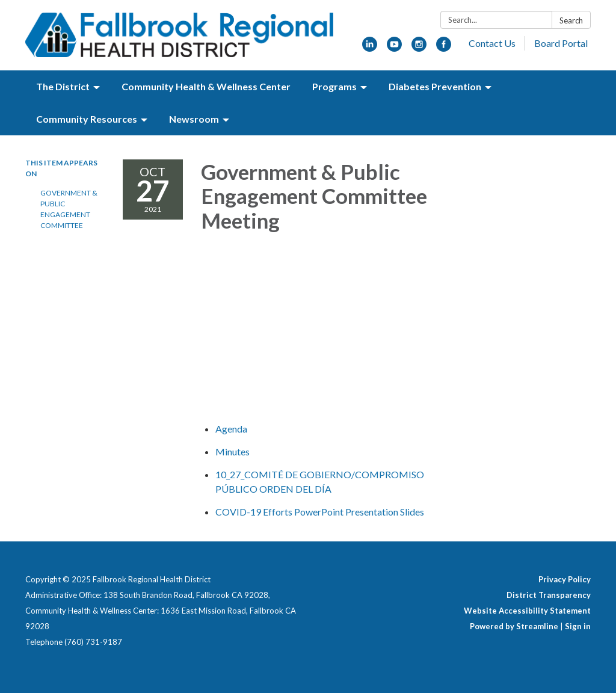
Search (571, 20)
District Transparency (549, 595)
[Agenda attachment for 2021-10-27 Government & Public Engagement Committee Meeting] (231, 429)
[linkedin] (370, 48)
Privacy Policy (565, 579)
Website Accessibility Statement (527, 611)
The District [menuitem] (63, 86)
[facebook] (444, 48)
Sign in (578, 626)
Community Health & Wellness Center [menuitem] (206, 86)
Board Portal (561, 43)
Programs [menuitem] (334, 86)
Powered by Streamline (514, 626)
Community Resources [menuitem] (87, 119)
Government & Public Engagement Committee (69, 209)
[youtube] (394, 48)
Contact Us (492, 43)
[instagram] (419, 48)
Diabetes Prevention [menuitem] (435, 86)
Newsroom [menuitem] (194, 119)
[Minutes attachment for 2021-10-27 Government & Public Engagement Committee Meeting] (233, 451)
